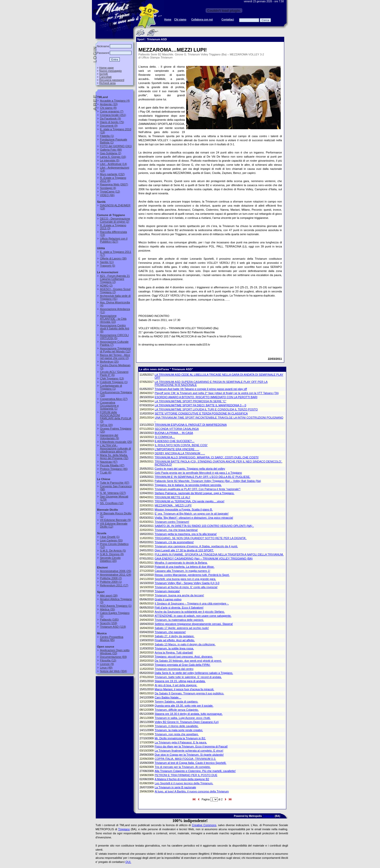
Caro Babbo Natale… (168, 697)
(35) (107, 609)
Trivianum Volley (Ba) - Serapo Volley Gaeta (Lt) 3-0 (187, 583)
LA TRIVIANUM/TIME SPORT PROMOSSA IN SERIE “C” (191, 401)
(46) (114, 469)
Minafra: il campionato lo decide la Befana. (181, 563)
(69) (113, 657)
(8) (108, 108)
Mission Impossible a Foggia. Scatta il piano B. (184, 509)
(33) (109, 104)
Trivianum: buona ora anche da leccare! (179, 595)
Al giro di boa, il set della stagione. (176, 685)
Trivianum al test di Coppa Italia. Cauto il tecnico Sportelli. (191, 763)
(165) (109, 620)
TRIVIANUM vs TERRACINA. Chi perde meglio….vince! (190, 501)
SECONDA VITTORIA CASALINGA (177, 429)
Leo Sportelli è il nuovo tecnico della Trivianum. (184, 783)
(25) (109, 362)
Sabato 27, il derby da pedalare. (175, 636)
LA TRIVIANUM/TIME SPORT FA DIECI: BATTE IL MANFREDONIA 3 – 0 (200, 405)
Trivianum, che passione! (170, 632)
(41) (115, 297)
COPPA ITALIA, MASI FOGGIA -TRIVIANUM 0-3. (185, 759)
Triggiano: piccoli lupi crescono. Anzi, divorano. (184, 657)
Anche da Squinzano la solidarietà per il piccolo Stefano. (190, 612)
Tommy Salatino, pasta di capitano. (177, 701)
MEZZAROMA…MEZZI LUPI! (173, 505)
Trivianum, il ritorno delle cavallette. (177, 726)
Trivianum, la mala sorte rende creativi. (179, 730)
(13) (112, 378)
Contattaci (228, 20)
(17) (114, 585)
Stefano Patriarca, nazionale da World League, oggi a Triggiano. (195, 493)
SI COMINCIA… (165, 437)
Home (168, 20)
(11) (107, 262)
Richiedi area (107, 83)
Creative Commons (204, 825)
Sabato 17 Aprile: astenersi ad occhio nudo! (182, 628)
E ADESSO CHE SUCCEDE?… (175, 441)
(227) (113, 493)
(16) (113, 157)
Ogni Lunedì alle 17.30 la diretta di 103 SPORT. (184, 550)
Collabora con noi (202, 20)
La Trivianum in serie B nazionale (175, 787)
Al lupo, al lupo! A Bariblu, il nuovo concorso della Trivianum (192, 791)
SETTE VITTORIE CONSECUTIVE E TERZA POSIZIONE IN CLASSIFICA (201, 413)
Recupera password (112, 80)
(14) (113, 164)
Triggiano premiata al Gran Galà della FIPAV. (183, 665)
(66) (107, 195)
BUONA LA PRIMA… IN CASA (174, 433)
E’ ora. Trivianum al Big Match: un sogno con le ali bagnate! (192, 514)
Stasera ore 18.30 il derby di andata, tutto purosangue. (189, 714)
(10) (113, 319)
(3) (115, 417)
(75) (112, 122)
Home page (106, 68)
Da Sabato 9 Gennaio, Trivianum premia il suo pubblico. (189, 693)
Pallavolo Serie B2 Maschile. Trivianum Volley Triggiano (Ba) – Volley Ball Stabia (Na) (208, 481)
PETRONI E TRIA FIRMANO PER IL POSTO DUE (186, 775)
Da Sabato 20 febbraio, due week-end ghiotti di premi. (188, 661)
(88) (111, 150)
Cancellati (105, 77)
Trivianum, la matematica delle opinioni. (179, 620)
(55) (111, 540)
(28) (109, 596)
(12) (110, 192)
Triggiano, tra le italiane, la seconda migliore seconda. (188, 485)
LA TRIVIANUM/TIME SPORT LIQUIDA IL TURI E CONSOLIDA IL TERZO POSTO (206, 409)
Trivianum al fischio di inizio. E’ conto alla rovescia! (186, 587)
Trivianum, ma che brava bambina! (176, 530)
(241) (116, 146)
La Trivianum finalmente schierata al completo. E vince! (189, 751)
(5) (110, 160)
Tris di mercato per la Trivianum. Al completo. (183, 767)
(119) (113, 627)
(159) (108, 623)
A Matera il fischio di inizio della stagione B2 (182, 779)
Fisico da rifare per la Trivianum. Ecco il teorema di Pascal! (191, 746)
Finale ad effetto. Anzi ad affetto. (175, 640)
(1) (107, 136)
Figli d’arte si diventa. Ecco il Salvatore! (179, 608)
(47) (109, 462)
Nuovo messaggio (110, 71)
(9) (110, 118)
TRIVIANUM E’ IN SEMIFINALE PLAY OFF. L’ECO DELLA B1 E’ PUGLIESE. (203, 477)
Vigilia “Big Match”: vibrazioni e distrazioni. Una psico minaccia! (194, 518)
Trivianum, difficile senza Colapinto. (177, 710)
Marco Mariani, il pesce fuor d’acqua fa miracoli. (185, 689)
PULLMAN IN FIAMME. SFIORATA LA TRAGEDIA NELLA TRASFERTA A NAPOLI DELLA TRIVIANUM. (219, 554)
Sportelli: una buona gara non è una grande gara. (185, 579)
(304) (113, 671)
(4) (115, 101)
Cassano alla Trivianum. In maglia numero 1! (183, 571)
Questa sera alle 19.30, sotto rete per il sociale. (184, 706)
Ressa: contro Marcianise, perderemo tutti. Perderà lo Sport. (192, 575)
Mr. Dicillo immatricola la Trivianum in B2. (180, 738)
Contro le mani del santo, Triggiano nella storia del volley (190, 469)
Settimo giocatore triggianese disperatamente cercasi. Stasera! (194, 624)
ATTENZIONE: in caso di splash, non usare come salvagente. (193, 616)
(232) (112, 174)
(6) (114, 373)
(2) (110, 153)
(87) (115, 483)
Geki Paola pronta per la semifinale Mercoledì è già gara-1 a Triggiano (198, 473)
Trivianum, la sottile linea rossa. (174, 648)
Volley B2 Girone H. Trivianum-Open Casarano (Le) (187, 722)
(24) (115, 575)
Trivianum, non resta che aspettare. (177, 734)
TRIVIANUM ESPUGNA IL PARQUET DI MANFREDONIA (191, 425)
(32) (114, 457)
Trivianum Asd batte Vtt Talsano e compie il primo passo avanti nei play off (201, 389)
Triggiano (268, 816)
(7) (112, 111)
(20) (106, 425)
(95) (111, 638)
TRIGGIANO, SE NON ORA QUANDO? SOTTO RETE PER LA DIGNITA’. (201, 538)
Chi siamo (180, 20)
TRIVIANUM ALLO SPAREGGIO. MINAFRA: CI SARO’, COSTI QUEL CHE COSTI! (207, 457)
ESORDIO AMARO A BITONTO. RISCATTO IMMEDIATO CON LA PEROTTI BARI (206, 397)
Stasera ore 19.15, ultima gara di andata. (180, 681)
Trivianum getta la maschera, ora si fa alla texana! (186, 534)
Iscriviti (103, 74)
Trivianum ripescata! (167, 591)
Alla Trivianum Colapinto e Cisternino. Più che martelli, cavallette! (195, 771)
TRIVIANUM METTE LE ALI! (173, 497)
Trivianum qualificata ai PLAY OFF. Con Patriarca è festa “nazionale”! (198, 489)
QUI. (128, 862)
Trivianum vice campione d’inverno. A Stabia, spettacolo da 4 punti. (196, 546)
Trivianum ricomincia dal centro (174, 669)
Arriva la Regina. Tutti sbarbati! (174, 652)
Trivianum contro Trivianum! (172, 522)
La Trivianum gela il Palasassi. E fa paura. (181, 742)
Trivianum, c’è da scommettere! (174, 542)
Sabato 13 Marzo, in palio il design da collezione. (185, 644)
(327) (114, 240)
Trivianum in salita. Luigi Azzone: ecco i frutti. (183, 718)
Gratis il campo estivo (168, 599)
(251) (113, 115)
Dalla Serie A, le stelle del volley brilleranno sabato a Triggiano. (194, 673)
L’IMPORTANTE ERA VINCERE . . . (177, 449)
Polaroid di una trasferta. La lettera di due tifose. (185, 567)
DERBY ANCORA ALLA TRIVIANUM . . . (180, 453)
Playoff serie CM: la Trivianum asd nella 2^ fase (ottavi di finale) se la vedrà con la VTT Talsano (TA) (217, 393)
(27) (114, 399)
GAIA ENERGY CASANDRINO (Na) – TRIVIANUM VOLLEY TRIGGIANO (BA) (204, 558)
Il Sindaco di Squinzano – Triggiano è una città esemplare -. (192, 603)
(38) (113, 258)
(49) (106, 668)
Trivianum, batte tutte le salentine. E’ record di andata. (188, 677)
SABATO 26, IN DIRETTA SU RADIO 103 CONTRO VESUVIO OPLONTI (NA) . (204, 526)
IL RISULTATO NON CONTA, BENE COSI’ (181, 445)
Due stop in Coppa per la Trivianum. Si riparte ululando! (189, 755)
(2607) (114, 184)
